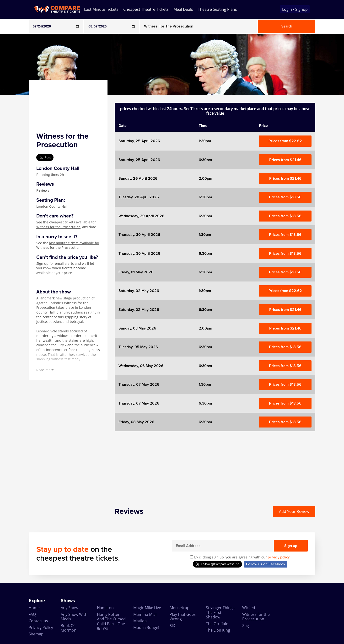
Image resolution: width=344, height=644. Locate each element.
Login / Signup (295, 9)
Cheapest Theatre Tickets (146, 9)
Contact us (38, 621)
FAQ (32, 614)
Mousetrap (180, 608)
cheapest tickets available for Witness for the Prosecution (66, 225)
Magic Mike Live (147, 608)
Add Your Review (294, 511)
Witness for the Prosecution (256, 617)
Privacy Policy (41, 628)
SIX (172, 626)
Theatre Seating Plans (217, 9)
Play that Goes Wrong (183, 617)
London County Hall (52, 206)
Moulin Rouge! (146, 628)
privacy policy (279, 557)
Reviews (43, 190)
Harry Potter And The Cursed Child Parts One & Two (111, 621)
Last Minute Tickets (101, 9)
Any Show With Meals (74, 617)
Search (287, 26)
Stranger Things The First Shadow (220, 612)
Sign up (291, 546)
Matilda (140, 621)
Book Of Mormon (69, 628)
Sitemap (36, 634)
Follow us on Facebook (266, 564)
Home (34, 608)
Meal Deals (183, 9)
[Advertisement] (215, 465)
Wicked (249, 608)
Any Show (69, 608)
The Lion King (218, 630)
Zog (246, 626)
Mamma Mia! (145, 614)
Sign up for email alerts (55, 263)
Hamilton (105, 608)
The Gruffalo (217, 624)
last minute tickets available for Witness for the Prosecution (68, 245)
